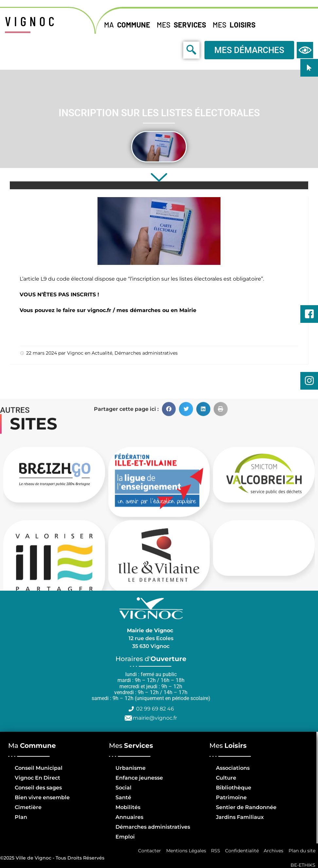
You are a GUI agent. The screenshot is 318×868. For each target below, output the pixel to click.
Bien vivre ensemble (42, 797)
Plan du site (302, 851)
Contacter (148, 851)
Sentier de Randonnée (246, 807)
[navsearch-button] (177, 50)
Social (124, 788)
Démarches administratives (146, 353)
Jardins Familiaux (240, 817)
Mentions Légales (185, 851)
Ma (129, 25)
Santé (123, 797)
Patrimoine (231, 797)
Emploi (125, 837)
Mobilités (128, 807)
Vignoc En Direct (37, 778)
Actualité (102, 353)
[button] (169, 571)
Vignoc (75, 353)
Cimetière (28, 807)
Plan (21, 817)
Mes (183, 25)
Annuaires (129, 817)
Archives (273, 851)
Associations (233, 768)
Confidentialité (241, 851)
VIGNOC (31, 21)
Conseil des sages (38, 788)
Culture (226, 778)
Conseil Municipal (39, 768)
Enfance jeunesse (139, 778)
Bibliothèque (234, 788)
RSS (215, 851)
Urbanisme (131, 768)
